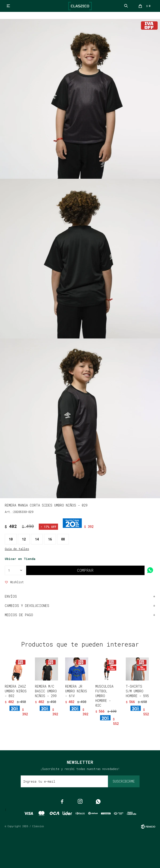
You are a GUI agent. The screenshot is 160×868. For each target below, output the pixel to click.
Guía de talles (17, 549)
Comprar (85, 570)
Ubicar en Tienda (20, 559)
